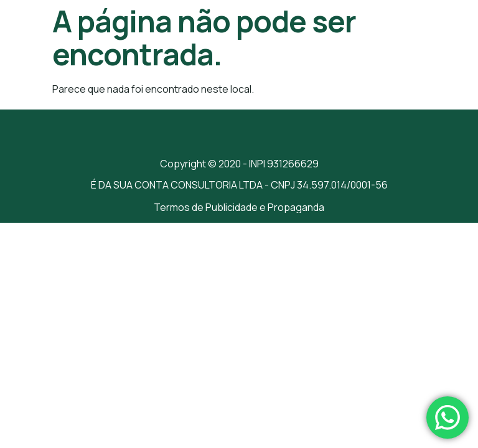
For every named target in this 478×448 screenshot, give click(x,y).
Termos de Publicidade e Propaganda (239, 207)
